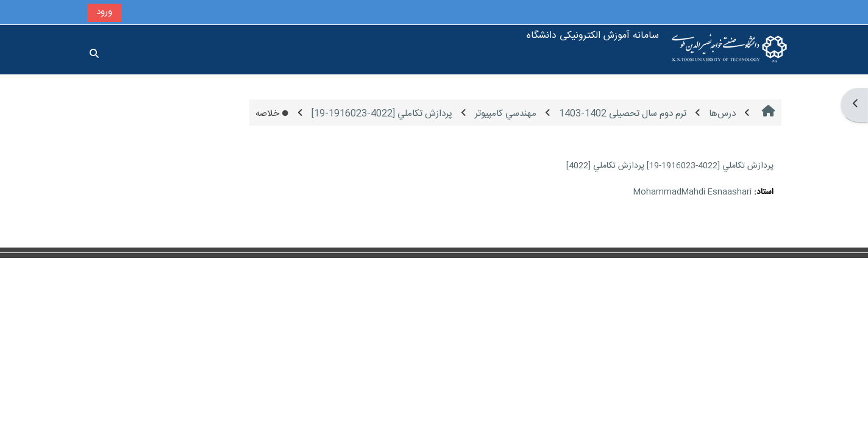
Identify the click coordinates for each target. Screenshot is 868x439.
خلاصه (272, 114)
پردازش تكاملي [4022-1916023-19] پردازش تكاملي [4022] (670, 166)
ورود (104, 12)
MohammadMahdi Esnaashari (692, 192)
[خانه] (730, 50)
